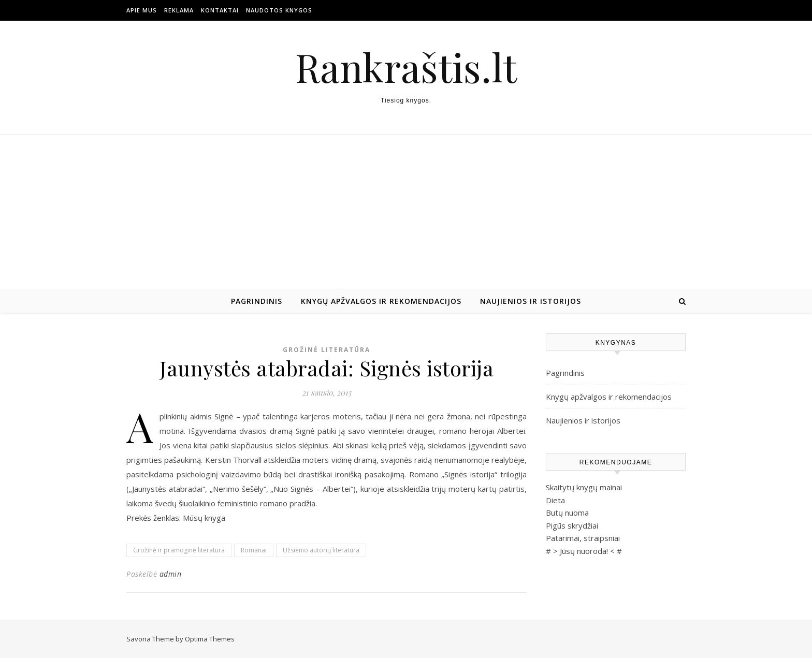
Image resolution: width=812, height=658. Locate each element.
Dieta (555, 500)
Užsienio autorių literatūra (321, 550)
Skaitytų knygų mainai (584, 487)
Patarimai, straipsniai (583, 538)
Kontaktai (220, 10)
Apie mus (142, 10)
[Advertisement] (406, 212)
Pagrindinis (257, 301)
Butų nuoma (567, 513)
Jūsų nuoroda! (584, 551)
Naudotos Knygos (279, 10)
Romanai (254, 550)
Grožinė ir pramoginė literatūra (179, 550)
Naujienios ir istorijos (531, 301)
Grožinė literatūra (327, 350)
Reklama (179, 10)
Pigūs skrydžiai (572, 525)
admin (171, 574)
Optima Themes (210, 639)
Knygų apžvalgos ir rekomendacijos (381, 301)
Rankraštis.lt (406, 67)
